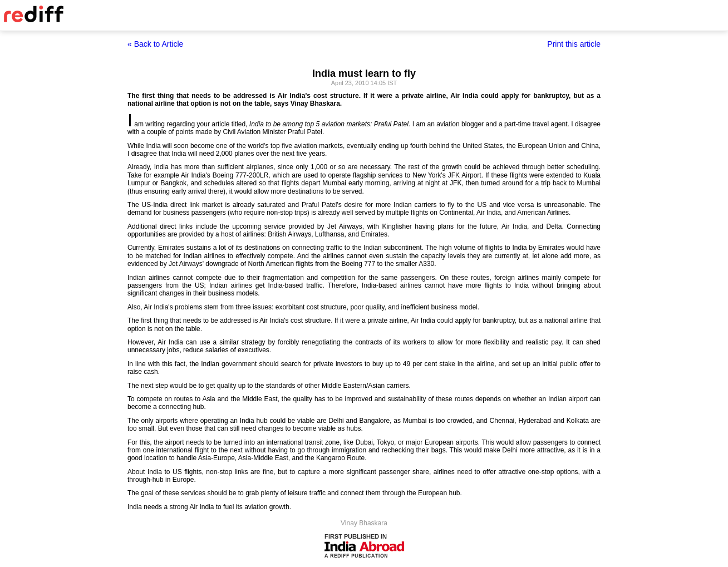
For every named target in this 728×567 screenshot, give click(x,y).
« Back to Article (155, 44)
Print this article (574, 44)
